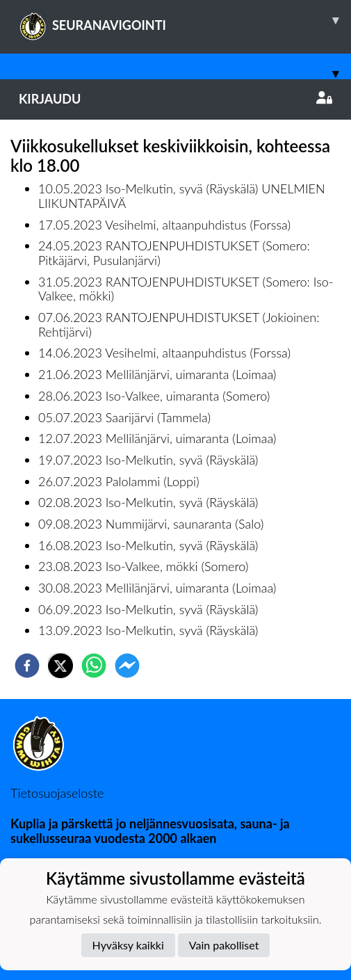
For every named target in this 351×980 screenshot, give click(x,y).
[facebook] (27, 666)
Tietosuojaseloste (57, 793)
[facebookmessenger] (127, 666)
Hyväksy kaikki (128, 945)
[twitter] (60, 666)
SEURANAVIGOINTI (185, 20)
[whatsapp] (94, 666)
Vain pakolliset (224, 945)
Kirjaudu (175, 99)
